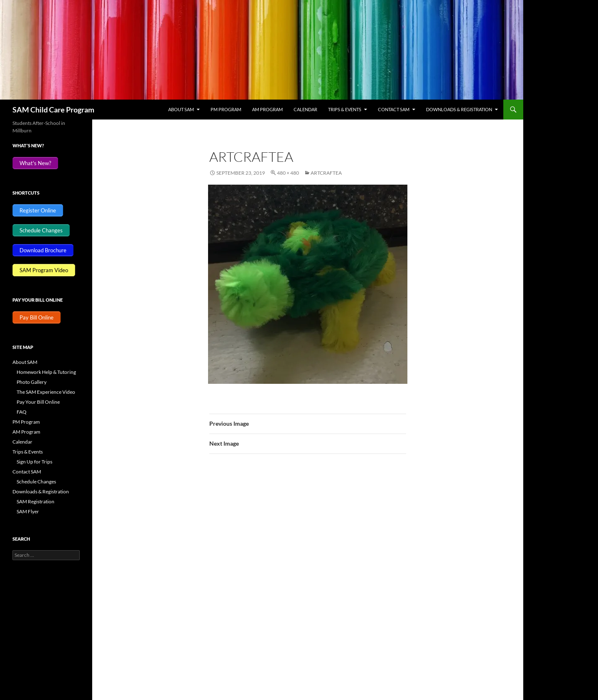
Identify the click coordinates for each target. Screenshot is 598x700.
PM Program (226, 109)
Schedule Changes (36, 482)
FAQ (22, 412)
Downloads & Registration (459, 109)
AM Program (267, 109)
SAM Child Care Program (53, 110)
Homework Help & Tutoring (46, 372)
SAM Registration (36, 501)
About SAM (181, 109)
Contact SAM (394, 109)
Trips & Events (345, 109)
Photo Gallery (32, 382)
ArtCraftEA (326, 173)
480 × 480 (288, 173)
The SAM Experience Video (46, 392)
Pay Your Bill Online (38, 402)
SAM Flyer (28, 511)
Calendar (305, 109)
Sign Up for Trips (34, 462)
